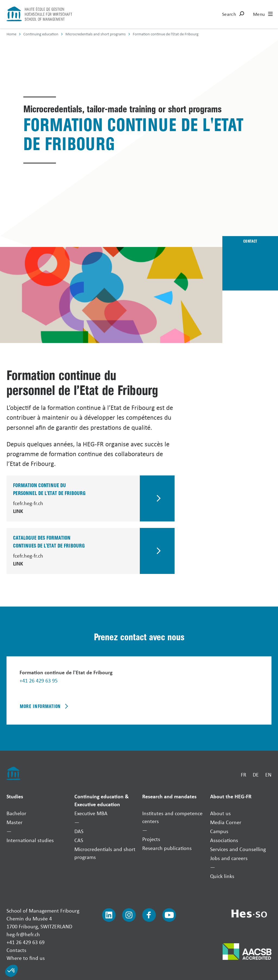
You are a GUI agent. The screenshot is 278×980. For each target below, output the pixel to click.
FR (244, 775)
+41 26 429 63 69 (26, 942)
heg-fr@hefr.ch (23, 934)
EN (268, 775)
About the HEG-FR (231, 796)
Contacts (16, 950)
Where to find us (26, 958)
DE (256, 775)
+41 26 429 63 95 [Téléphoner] (39, 680)
